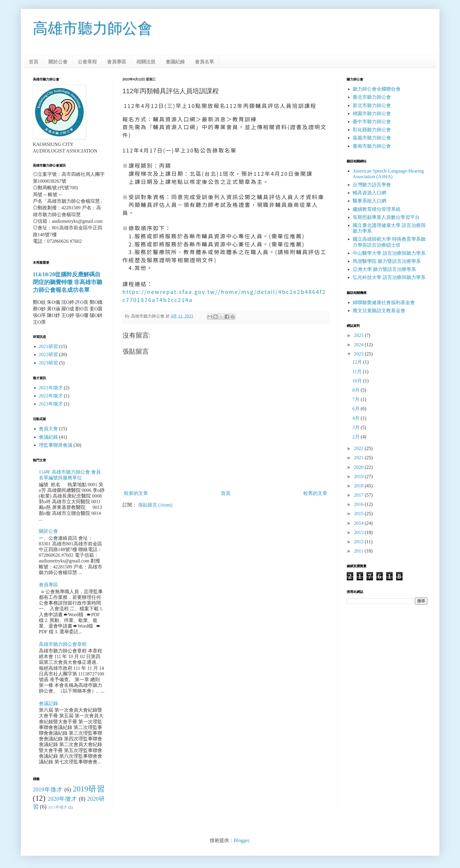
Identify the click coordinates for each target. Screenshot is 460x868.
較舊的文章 (315, 493)
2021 (359, 458)
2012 (359, 542)
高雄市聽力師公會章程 (63, 644)
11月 (358, 372)
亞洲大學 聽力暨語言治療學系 (384, 269)
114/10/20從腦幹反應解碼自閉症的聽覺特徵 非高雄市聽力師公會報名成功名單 (68, 282)
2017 (359, 495)
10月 (358, 381)
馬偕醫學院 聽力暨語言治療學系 (387, 261)
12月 (358, 362)
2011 (359, 551)
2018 (359, 486)
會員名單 (204, 62)
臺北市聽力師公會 (372, 97)
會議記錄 (48, 703)
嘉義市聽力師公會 (372, 138)
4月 (357, 418)
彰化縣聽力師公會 (372, 130)
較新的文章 (136, 493)
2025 (359, 335)
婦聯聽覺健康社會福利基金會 (384, 302)
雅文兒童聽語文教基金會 (379, 311)
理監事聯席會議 (56, 445)
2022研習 (48, 354)
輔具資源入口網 (369, 193)
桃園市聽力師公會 (372, 113)
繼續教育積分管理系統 (377, 209)
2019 (359, 476)
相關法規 (146, 62)
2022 (359, 448)
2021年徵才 (51, 388)
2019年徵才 (48, 790)
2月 (357, 437)
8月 (357, 390)
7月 (357, 399)
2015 (359, 514)
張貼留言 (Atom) (155, 505)
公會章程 (87, 62)
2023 (359, 354)
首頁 (33, 62)
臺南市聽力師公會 (372, 146)
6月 (357, 409)
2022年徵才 (51, 396)
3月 (357, 427)
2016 (359, 504)
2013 (359, 532)
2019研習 (89, 789)
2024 (359, 345)
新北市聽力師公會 (372, 105)
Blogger (241, 840)
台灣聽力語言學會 (372, 185)
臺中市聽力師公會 (372, 122)
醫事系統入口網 (369, 201)
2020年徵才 (62, 799)
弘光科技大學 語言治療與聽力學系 (389, 277)
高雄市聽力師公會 (93, 28)
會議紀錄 (175, 62)
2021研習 (48, 346)
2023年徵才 (51, 404)
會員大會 (48, 429)
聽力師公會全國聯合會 (377, 89)
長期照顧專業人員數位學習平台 (386, 217)
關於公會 (58, 62)
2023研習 (48, 363)
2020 (359, 467)
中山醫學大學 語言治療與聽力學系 (389, 253)
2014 (359, 523)
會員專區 (117, 62)
